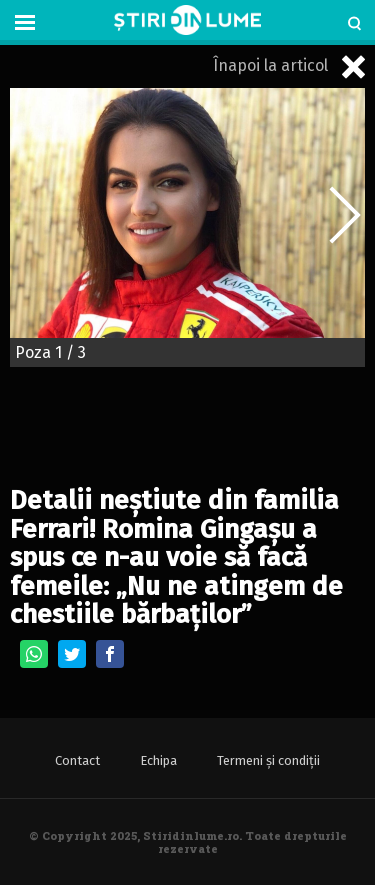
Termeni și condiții (268, 760)
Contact (77, 760)
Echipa (158, 760)
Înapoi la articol (289, 66)
